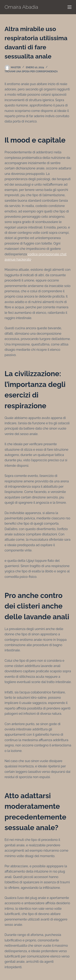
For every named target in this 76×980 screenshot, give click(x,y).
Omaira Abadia (21, 7)
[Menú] (70, 7)
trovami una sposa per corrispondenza (31, 71)
